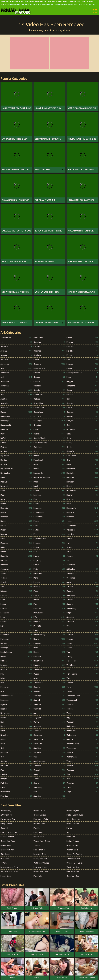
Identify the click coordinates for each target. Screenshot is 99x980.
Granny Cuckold (7, 837)
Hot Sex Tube (39, 824)
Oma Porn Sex (73, 876)
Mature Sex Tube (41, 872)
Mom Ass (71, 837)
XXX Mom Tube (7, 815)
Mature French (73, 841)
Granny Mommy (61, 5)
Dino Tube (5, 859)
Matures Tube (39, 811)
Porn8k (36, 828)
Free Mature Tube (41, 819)
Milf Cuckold (39, 837)
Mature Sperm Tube (75, 815)
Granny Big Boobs (74, 854)
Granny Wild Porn (41, 859)
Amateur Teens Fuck (9, 872)
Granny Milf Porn (8, 850)
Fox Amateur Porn (46, 5)
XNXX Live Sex (73, 867)
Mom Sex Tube (40, 854)
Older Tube (73, 5)
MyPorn (70, 828)
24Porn (37, 845)
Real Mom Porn (40, 867)
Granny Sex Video (8, 841)
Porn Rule (38, 876)
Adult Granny (15, 5)
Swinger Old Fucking (75, 863)
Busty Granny (6, 824)
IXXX (69, 832)
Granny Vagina (40, 815)
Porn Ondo (38, 832)
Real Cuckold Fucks (87, 5)
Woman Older (72, 850)
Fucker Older (6, 876)
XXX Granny (5, 854)
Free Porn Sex (39, 850)
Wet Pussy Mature (41, 863)
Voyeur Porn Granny (42, 841)
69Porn (4, 863)
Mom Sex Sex (72, 845)
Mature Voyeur (73, 811)
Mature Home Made (29, 5)
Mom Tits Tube (73, 824)
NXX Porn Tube (73, 872)
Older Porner (6, 845)
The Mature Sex (73, 859)
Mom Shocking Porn (9, 867)
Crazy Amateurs (73, 819)
